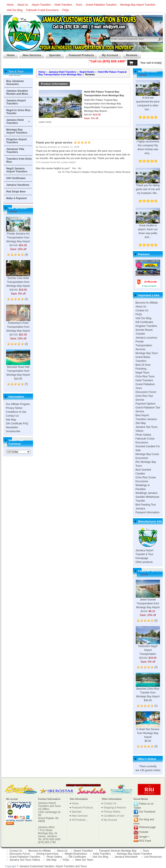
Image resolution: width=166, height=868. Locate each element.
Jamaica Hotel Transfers (15, 121)
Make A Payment (16, 198)
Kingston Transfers (146, 326)
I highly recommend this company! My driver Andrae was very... (148, 142)
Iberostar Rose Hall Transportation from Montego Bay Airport (18, 366)
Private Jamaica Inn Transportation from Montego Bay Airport (18, 233)
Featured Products (80, 54)
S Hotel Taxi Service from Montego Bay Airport (148, 728)
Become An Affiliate (147, 303)
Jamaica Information (126, 857)
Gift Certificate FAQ (17, 424)
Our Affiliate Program (18, 404)
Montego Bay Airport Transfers (138, 5)
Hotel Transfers (63, 5)
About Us (23, 5)
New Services (30, 54)
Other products (144, 562)
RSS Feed (145, 841)
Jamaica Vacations (18, 185)
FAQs (65, 10)
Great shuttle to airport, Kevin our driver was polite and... (148, 226)
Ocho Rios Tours (145, 377)
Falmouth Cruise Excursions (42, 10)
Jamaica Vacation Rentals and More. (17, 92)
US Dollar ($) (94, 38)
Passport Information (148, 512)
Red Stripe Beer (16, 192)
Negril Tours (142, 373)
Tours (79, 5)
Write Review (123, 172)
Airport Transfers (41, 5)
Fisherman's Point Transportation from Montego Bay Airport (18, 322)
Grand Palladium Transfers (101, 5)
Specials (53, 54)
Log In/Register (105, 46)
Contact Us (12, 416)
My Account (108, 54)
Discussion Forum (146, 392)
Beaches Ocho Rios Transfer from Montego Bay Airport (148, 688)
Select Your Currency (16, 442)
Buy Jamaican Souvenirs (15, 83)
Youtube (144, 832)
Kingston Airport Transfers (17, 141)
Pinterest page (147, 827)
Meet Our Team (84, 860)
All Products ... (80, 820)
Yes (74, 168)
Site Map (11, 420)
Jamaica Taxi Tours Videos (25, 860)
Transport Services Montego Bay (118, 851)
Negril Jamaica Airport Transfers (17, 170)
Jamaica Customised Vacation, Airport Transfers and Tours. (53, 866)
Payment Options (145, 404)
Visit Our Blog (15, 10)
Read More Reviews (102, 172)
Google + (144, 837)
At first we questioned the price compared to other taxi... (148, 99)
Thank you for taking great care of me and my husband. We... (148, 184)
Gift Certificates (16, 178)
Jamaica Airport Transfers (16, 102)
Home (10, 5)
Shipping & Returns (115, 808)
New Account (155, 46)
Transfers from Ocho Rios (19, 160)
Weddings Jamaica (146, 493)
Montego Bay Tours (147, 353)
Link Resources (153, 857)
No (80, 168)
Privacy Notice (14, 408)
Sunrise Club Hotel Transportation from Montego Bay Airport (18, 277)
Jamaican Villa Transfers (15, 151)
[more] (12, 211)
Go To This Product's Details (74, 172)
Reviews (130, 54)
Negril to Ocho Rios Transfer (18, 112)
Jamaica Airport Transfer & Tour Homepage (144, 554)
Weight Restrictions (76, 854)
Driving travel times (47, 854)
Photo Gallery (143, 435)
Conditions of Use (16, 412)
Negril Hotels (87, 72)
